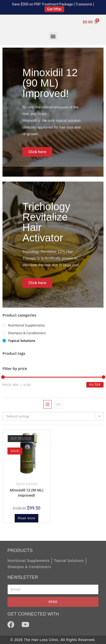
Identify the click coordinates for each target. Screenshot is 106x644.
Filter (95, 385)
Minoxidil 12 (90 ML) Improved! (26, 493)
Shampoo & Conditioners (27, 333)
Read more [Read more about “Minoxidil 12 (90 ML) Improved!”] (26, 518)
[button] (53, 36)
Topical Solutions (22, 341)
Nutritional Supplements (26, 325)
